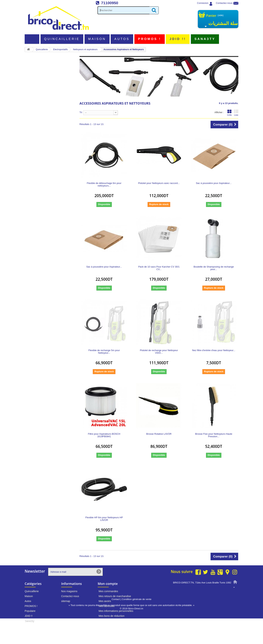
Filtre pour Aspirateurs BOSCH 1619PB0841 (104, 435)
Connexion (203, 3)
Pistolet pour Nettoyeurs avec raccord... (159, 183)
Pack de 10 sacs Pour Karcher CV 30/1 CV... (159, 268)
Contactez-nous (224, 3)
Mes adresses (107, 606)
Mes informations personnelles (116, 611)
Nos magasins (69, 591)
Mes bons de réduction (112, 616)
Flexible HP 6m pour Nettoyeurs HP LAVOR (104, 519)
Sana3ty (205, 39)
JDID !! (178, 39)
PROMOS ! (150, 39)
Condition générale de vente (137, 625)
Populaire (30, 611)
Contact (116, 625)
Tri (81, 112)
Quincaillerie (62, 39)
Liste (236, 113)
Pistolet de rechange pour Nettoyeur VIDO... (159, 352)
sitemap (66, 601)
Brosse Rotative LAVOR (159, 434)
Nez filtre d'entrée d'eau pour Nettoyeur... (214, 350)
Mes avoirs (105, 601)
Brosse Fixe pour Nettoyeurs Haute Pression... (214, 435)
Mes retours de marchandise (115, 596)
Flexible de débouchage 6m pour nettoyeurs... (104, 184)
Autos (122, 39)
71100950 (110, 3)
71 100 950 (225, 589)
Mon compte (108, 584)
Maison (97, 39)
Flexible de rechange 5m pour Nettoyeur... (104, 352)
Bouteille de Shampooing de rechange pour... (214, 268)
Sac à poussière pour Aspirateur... (214, 183)
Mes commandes (108, 591)
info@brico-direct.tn (220, 596)
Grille (229, 113)
